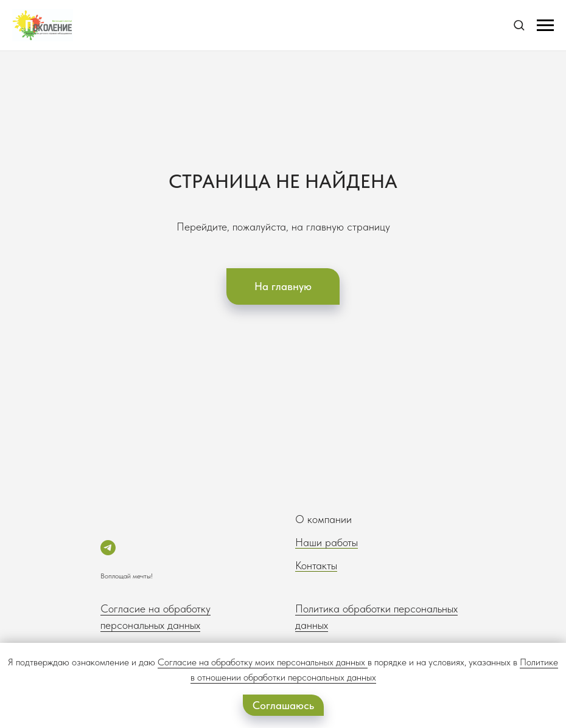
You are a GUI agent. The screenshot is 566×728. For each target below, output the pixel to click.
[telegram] (108, 548)
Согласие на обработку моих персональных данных (261, 662)
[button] (519, 25)
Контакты (316, 565)
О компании (323, 519)
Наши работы (327, 542)
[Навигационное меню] (545, 26)
